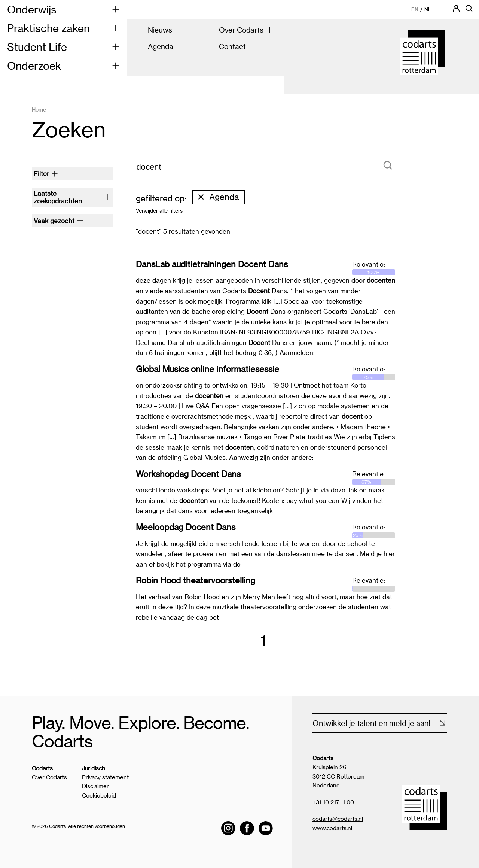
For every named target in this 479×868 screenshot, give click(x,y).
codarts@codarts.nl (338, 819)
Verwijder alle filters (159, 211)
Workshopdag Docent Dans (188, 474)
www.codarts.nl (332, 828)
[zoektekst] (257, 167)
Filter (46, 173)
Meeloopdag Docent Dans (186, 527)
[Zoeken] (388, 166)
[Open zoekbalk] (469, 11)
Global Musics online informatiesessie (208, 369)
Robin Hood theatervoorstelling (196, 580)
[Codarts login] (456, 11)
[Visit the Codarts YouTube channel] (266, 829)
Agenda (218, 197)
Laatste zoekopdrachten (72, 197)
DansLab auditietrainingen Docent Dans (212, 264)
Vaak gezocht (59, 221)
